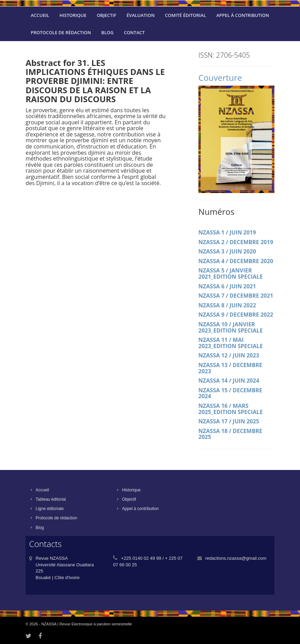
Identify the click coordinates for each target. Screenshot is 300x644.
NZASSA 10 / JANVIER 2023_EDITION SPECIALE (231, 327)
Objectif (106, 15)
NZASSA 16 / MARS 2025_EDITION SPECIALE (231, 409)
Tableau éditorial (48, 499)
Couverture (220, 78)
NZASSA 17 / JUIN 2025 (229, 421)
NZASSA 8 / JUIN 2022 (227, 305)
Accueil (40, 15)
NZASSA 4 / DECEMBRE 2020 (236, 261)
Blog (107, 32)
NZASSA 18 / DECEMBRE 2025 (230, 434)
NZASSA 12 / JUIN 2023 (229, 355)
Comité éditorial (185, 15)
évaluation (140, 15)
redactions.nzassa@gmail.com (236, 558)
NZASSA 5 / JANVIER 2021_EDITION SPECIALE (231, 273)
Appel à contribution (243, 15)
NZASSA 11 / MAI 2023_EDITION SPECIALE (231, 343)
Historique (73, 15)
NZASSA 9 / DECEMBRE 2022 (236, 315)
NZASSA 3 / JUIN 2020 (227, 251)
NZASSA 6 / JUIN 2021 (227, 286)
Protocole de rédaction (61, 32)
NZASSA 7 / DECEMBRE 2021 (236, 296)
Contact (134, 32)
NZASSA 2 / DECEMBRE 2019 (236, 242)
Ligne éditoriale (47, 509)
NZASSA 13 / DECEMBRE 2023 (230, 368)
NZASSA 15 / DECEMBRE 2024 (230, 393)
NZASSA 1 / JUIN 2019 (227, 232)
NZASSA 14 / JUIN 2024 (229, 381)
